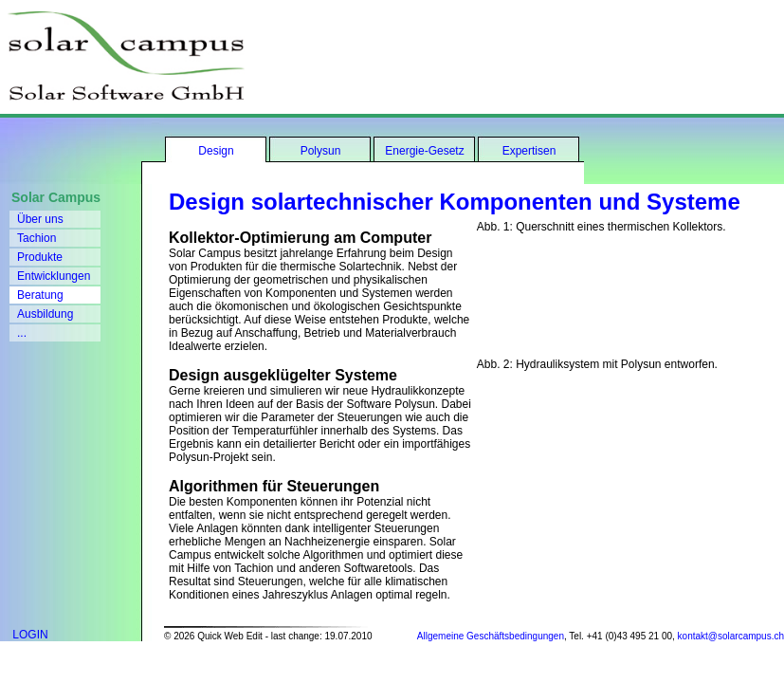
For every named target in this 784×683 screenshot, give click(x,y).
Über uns (40, 219)
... (22, 333)
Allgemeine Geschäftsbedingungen (491, 636)
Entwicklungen (54, 276)
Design (216, 151)
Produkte (40, 257)
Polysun (321, 151)
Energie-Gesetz (424, 151)
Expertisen (529, 151)
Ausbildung (45, 314)
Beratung (40, 295)
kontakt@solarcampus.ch (731, 636)
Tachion (36, 238)
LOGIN (24, 635)
